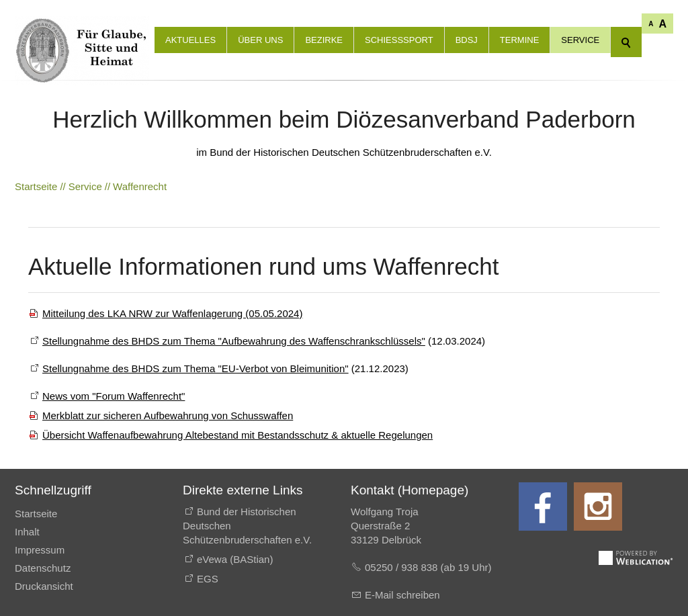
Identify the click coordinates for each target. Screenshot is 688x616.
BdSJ (467, 40)
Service (580, 40)
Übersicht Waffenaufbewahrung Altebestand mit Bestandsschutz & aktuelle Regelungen (238, 435)
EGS (208, 579)
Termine (520, 40)
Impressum (40, 550)
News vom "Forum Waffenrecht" (114, 396)
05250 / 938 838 (403, 567)
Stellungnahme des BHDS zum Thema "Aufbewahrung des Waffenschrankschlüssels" (234, 341)
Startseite (36, 514)
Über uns (260, 40)
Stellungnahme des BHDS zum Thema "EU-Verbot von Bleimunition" (196, 368)
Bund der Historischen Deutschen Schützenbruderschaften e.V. (247, 526)
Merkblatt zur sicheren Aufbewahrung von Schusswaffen (168, 415)
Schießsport (399, 40)
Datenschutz (43, 568)
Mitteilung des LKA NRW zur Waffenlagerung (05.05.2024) (172, 313)
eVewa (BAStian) (235, 559)
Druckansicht (44, 586)
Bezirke (324, 40)
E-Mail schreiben (402, 595)
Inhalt (27, 532)
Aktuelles (190, 40)
